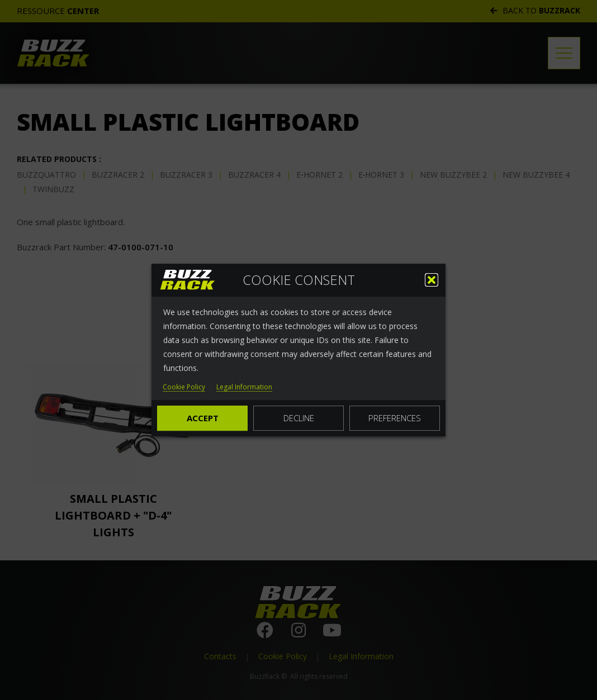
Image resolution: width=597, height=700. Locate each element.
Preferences (395, 418)
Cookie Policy (184, 387)
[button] (432, 280)
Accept (203, 418)
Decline (299, 418)
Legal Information (244, 387)
